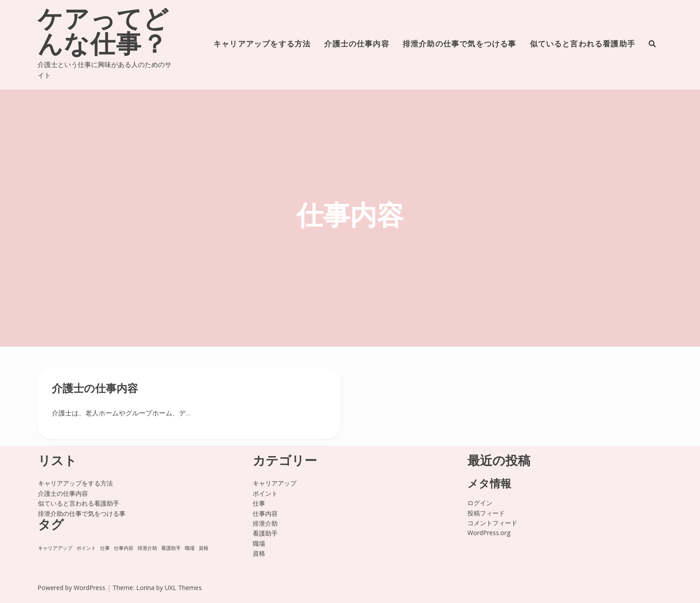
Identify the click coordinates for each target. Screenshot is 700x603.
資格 (259, 553)
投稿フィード (486, 513)
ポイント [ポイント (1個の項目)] (86, 548)
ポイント (265, 493)
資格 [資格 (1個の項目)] (204, 548)
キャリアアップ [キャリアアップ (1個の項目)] (55, 548)
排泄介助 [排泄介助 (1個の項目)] (147, 548)
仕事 (259, 503)
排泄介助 (265, 523)
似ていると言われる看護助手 (583, 44)
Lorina (145, 588)
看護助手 (265, 533)
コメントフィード (492, 523)
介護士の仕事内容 (357, 44)
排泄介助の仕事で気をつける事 (460, 44)
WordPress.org (489, 533)
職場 (259, 543)
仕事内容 (265, 513)
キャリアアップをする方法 (262, 44)
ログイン (480, 503)
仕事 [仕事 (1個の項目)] (105, 548)
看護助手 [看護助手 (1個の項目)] (171, 548)
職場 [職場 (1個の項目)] (190, 548)
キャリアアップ (275, 483)
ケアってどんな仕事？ (103, 34)
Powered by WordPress (71, 588)
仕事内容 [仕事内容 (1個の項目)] (124, 548)
